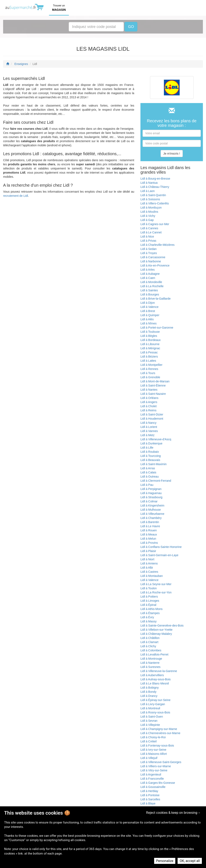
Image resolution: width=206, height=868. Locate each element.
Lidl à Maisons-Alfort (154, 754)
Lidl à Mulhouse (151, 510)
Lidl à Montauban (152, 576)
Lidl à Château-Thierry (155, 187)
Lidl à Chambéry (151, 518)
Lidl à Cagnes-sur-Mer (155, 224)
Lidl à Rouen (149, 530)
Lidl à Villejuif (149, 758)
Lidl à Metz (147, 435)
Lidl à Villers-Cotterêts (155, 203)
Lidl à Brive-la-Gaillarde (156, 299)
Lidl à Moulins (149, 212)
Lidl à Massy (149, 621)
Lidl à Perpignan (151, 489)
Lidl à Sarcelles (150, 799)
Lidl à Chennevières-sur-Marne (160, 733)
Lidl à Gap (147, 220)
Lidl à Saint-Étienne (153, 385)
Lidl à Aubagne (150, 274)
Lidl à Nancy (148, 423)
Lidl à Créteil (149, 741)
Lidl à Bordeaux (151, 340)
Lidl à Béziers (149, 357)
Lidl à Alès (147, 319)
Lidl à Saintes (149, 290)
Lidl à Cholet (149, 406)
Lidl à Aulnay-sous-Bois (156, 679)
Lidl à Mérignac (150, 348)
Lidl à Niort (147, 559)
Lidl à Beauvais (150, 460)
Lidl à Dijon (148, 303)
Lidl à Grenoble (150, 377)
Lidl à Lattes (148, 361)
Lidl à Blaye (148, 803)
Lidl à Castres (149, 572)
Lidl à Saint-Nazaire (153, 394)
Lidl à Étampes (150, 613)
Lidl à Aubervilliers (152, 675)
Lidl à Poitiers (149, 597)
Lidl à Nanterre (150, 663)
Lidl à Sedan (149, 249)
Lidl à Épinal (148, 605)
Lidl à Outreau (150, 477)
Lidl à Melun (148, 539)
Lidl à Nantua (149, 183)
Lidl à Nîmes (149, 323)
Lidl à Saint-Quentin (153, 195)
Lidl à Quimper (150, 315)
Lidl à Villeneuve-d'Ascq (156, 439)
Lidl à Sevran (149, 721)
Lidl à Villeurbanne (152, 514)
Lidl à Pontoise (150, 795)
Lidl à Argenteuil (151, 774)
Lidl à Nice (147, 237)
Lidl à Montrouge (151, 659)
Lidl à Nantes (149, 390)
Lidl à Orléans (149, 398)
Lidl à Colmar (149, 501)
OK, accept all (190, 861)
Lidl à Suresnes (151, 667)
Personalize (165, 861)
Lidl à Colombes (151, 650)
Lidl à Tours (148, 373)
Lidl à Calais (148, 472)
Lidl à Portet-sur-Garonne (157, 328)
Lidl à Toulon (149, 588)
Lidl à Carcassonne (153, 257)
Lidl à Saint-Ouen (152, 717)
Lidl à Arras (148, 468)
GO (131, 27)
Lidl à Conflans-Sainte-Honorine (161, 547)
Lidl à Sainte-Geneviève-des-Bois (162, 625)
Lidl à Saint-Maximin (154, 464)
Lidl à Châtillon (150, 638)
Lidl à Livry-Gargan (153, 704)
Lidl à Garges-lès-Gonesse (158, 783)
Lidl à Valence (149, 307)
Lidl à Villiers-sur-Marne (156, 766)
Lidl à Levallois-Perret (154, 654)
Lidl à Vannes (149, 431)
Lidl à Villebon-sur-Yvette (157, 630)
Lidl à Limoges (150, 601)
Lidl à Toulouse (150, 332)
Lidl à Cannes (149, 228)
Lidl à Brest (148, 311)
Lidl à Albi (147, 568)
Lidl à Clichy (148, 646)
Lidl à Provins (149, 543)
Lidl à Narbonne (151, 261)
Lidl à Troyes (149, 253)
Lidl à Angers (149, 402)
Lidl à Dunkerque (151, 443)
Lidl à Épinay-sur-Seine (155, 700)
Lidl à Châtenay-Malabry (156, 634)
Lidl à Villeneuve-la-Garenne (159, 671)
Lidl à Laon (148, 191)
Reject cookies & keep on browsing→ (173, 813)
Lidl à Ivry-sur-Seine (153, 750)
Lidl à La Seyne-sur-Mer (156, 584)
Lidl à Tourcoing (151, 456)
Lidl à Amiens (149, 563)
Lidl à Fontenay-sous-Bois (157, 746)
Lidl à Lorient (149, 427)
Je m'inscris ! (172, 154)
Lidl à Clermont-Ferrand (156, 481)
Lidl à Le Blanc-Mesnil (155, 683)
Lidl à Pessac (149, 352)
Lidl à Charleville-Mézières (157, 245)
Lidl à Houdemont (152, 419)
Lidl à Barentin (150, 522)
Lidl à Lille (147, 448)
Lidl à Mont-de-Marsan (155, 381)
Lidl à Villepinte (150, 725)
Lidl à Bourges (150, 294)
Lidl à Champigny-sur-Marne (159, 729)
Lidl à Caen (148, 278)
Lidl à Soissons (150, 199)
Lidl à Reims (148, 410)
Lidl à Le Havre (150, 526)
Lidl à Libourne (150, 344)
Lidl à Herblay (149, 791)
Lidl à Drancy (149, 696)
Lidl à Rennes (149, 369)
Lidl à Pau (147, 485)
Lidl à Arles (147, 270)
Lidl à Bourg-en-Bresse (155, 179)
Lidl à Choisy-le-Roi (153, 737)
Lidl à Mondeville (151, 282)
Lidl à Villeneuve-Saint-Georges (161, 762)
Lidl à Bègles (149, 336)
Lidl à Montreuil (150, 708)
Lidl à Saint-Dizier (152, 414)
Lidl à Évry (147, 617)
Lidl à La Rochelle (152, 286)
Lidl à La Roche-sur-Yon (156, 592)
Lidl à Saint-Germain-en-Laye (159, 555)
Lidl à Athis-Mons (152, 609)
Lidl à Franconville (152, 779)
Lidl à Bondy (148, 692)
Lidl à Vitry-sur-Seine (154, 770)
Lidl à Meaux (149, 534)
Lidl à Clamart (149, 642)
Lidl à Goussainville (153, 787)
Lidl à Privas (148, 241)
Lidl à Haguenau (151, 493)
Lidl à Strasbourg (151, 497)
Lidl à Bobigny (150, 688)
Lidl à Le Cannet (151, 232)
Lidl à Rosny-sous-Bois (155, 712)
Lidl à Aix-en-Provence (155, 265)
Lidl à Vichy (148, 216)
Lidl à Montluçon (151, 208)
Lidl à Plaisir (148, 551)
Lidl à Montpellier (151, 365)
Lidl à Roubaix (150, 452)
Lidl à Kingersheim (152, 505)
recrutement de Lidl (16, 196)
